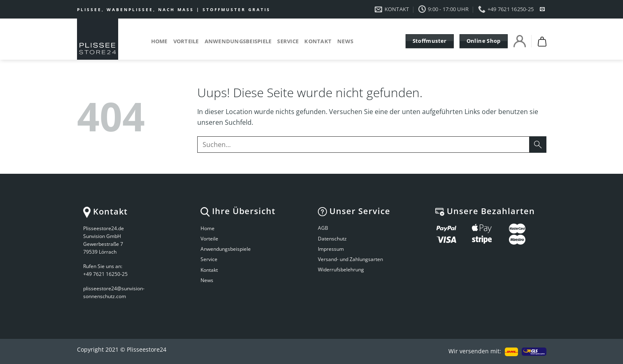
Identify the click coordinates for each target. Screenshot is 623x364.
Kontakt (318, 41)
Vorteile (186, 41)
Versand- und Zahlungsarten (350, 259)
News (345, 41)
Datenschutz (332, 239)
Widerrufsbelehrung (341, 269)
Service (288, 41)
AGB (323, 228)
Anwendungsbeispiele (238, 41)
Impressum (331, 249)
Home (159, 41)
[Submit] (538, 144)
